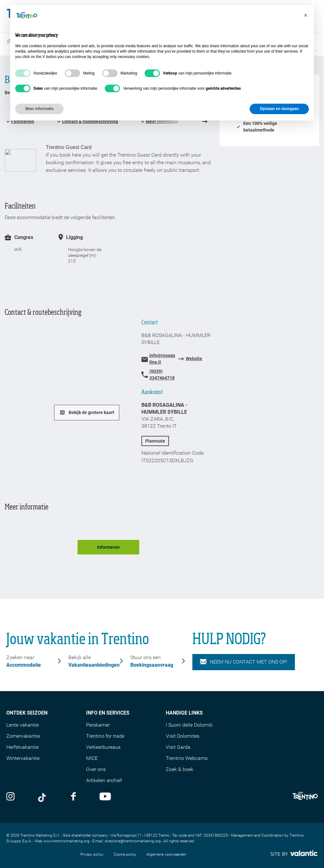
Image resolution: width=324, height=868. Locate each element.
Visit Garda (178, 747)
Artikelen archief (104, 780)
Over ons (96, 769)
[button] (306, 15)
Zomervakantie (23, 736)
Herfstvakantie (22, 747)
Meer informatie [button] (39, 109)
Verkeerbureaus (103, 747)
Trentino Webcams (187, 758)
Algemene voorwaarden (166, 854)
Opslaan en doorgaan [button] (279, 109)
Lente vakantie (22, 725)
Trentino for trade (105, 736)
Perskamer (98, 725)
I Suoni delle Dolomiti (189, 725)
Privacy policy (92, 854)
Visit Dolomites (183, 736)
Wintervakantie (23, 758)
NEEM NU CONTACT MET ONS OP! (244, 662)
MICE (92, 758)
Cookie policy (125, 854)
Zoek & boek (180, 769)
